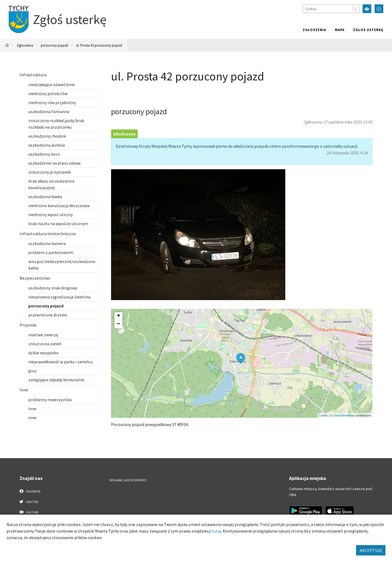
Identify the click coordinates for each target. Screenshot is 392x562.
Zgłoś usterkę (368, 30)
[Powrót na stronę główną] (7, 45)
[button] (241, 358)
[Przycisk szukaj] (354, 9)
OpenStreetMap (344, 415)
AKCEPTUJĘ (371, 550)
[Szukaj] (331, 9)
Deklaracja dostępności (128, 480)
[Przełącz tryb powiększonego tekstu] (379, 9)
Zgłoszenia (314, 30)
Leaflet (324, 415)
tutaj (216, 531)
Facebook (30, 491)
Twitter (29, 502)
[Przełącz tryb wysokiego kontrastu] (367, 9)
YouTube (29, 512)
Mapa (340, 30)
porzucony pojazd (54, 45)
